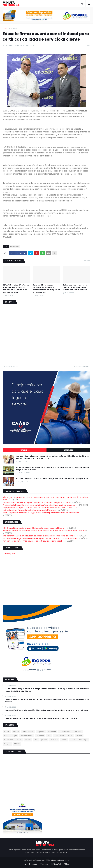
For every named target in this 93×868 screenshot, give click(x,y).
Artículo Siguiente (82, 366)
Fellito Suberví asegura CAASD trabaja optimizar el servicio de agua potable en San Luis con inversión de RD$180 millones (47, 690)
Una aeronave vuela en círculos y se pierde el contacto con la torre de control (39, 536)
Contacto (44, 864)
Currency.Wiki (9, 554)
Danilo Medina (28, 732)
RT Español (56, 864)
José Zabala (59, 736)
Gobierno (77, 732)
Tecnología (83, 740)
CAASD (7, 732)
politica (44, 740)
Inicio (5, 28)
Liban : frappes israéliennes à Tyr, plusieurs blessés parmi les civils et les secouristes (41, 513)
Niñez (19, 740)
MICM (70, 736)
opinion (28, 740)
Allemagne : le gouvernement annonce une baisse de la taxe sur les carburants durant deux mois (45, 499)
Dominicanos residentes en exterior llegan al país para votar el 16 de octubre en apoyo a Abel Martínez (52, 469)
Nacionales (14, 28)
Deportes (41, 732)
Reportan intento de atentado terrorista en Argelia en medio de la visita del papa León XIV (44, 531)
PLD (36, 740)
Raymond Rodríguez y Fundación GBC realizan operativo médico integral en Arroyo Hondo (46, 289)
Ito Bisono (40, 736)
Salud (73, 740)
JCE (49, 736)
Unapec (7, 744)
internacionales (27, 736)
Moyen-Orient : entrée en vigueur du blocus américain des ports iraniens (36, 502)
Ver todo (87, 261)
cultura (16, 732)
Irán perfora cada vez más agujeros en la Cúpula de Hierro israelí (32, 541)
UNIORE (17, 744)
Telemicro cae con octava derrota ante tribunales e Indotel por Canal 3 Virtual (75, 287)
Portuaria (54, 740)
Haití (6, 736)
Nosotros (33, 864)
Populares (25, 450)
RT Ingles (68, 864)
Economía (52, 732)
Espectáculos (65, 732)
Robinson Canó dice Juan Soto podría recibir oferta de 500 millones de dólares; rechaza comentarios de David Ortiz (52, 457)
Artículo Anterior (11, 366)
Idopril (14, 736)
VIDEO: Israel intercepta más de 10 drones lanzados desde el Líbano (33, 528)
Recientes (68, 450)
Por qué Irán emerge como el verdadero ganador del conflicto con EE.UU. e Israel (40, 538)
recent (64, 740)
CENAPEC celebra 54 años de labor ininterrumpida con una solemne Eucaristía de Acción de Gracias (16, 289)
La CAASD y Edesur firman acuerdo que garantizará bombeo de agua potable (52, 479)
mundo (79, 736)
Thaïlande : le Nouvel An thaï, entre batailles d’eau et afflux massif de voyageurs (40, 505)
